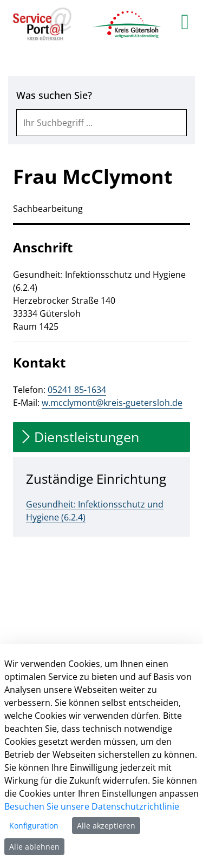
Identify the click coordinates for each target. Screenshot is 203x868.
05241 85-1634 (77, 390)
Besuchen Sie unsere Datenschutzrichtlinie (92, 806)
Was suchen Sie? (54, 95)
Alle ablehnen (34, 847)
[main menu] (185, 22)
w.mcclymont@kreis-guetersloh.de (112, 403)
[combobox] (101, 123)
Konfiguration (34, 826)
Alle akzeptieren (106, 826)
